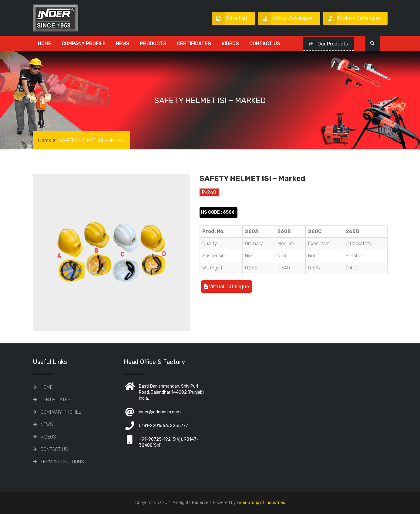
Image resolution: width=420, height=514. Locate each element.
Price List (230, 18)
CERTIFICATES (194, 43)
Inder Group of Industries (261, 503)
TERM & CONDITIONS (62, 462)
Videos (230, 43)
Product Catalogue (352, 18)
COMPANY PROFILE (84, 43)
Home (45, 43)
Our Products (328, 44)
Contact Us (265, 43)
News (123, 43)
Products (153, 43)
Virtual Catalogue (285, 18)
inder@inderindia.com (160, 412)
